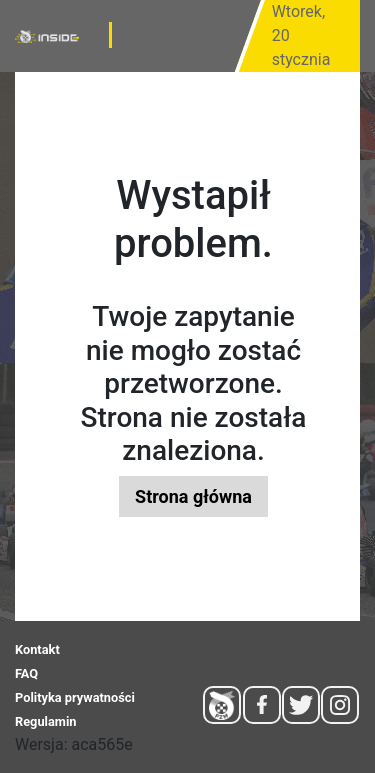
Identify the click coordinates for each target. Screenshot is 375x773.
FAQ (26, 673)
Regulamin (45, 721)
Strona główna (193, 496)
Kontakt (37, 649)
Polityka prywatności (75, 697)
